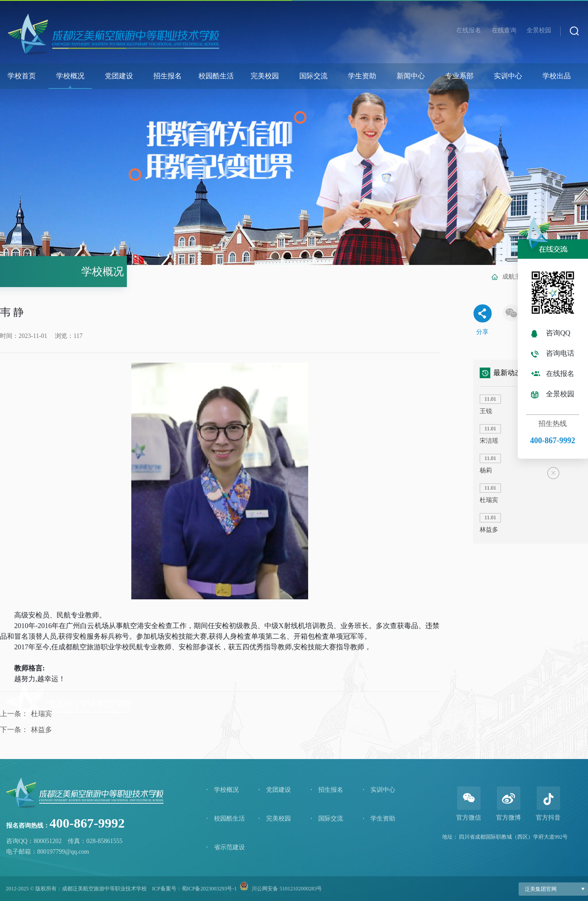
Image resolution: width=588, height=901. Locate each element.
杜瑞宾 (42, 714)
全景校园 (539, 30)
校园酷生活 (216, 76)
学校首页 (22, 76)
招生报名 (168, 76)
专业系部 (459, 76)
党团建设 (119, 76)
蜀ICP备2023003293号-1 (209, 889)
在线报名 (469, 30)
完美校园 (265, 76)
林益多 (42, 730)
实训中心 (508, 76)
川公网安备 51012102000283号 (287, 889)
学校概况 (70, 76)
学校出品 (557, 76)
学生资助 (362, 76)
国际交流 (313, 76)
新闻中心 (411, 76)
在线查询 (504, 30)
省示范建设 (225, 847)
